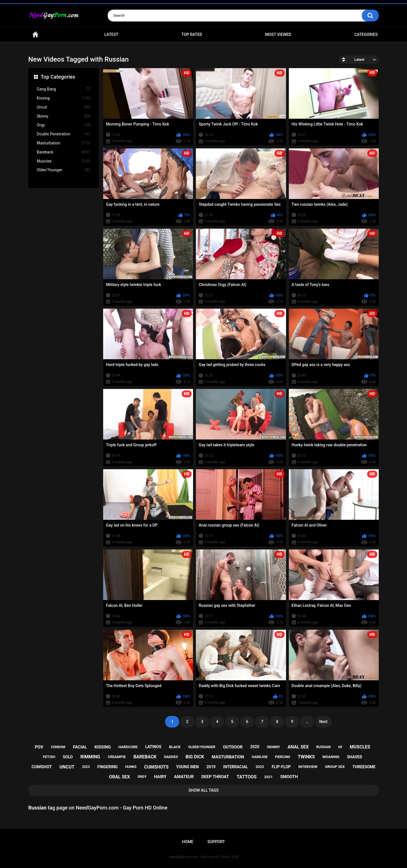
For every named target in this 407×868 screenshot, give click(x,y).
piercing (283, 757)
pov (39, 747)
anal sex (298, 747)
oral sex (120, 777)
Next (323, 722)
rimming (90, 757)
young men (187, 767)
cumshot (42, 767)
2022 (260, 767)
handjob (260, 757)
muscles (360, 747)
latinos (153, 747)
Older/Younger (64, 170)
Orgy (64, 125)
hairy (160, 777)
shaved (355, 757)
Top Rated (192, 34)
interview (308, 767)
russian (323, 747)
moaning (331, 757)
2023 (86, 767)
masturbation (228, 757)
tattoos (247, 777)
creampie (117, 757)
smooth (289, 777)
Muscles (64, 161)
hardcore (128, 747)
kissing (103, 747)
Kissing (64, 98)
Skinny (64, 116)
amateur (184, 777)
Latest (111, 34)
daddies (171, 757)
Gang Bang (64, 89)
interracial (236, 767)
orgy (142, 777)
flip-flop (281, 767)
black (175, 747)
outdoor (233, 747)
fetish (49, 757)
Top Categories (58, 77)
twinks (306, 757)
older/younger (202, 747)
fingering (108, 767)
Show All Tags (204, 790)
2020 (255, 747)
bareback (145, 757)
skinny (273, 747)
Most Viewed (278, 34)
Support (216, 842)
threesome (364, 767)
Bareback (64, 152)
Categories (366, 34)
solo (68, 757)
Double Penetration (64, 134)
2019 (211, 767)
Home (35, 35)
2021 (269, 777)
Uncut (64, 107)
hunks (131, 767)
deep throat (215, 777)
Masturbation (64, 143)
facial (80, 747)
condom (58, 747)
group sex (335, 767)
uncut (67, 767)
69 (340, 747)
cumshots (156, 767)
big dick (195, 757)
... (307, 722)
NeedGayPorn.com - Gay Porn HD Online (200, 857)
